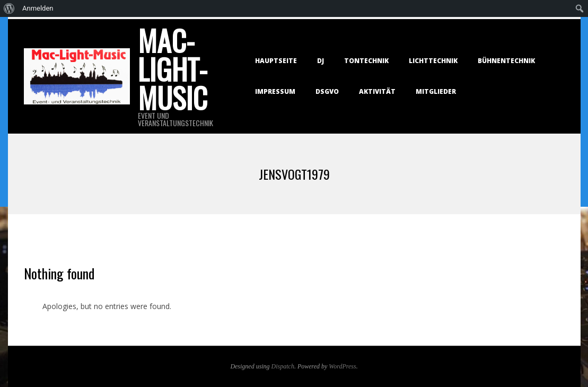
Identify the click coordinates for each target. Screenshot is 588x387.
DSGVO (327, 91)
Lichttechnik (433, 61)
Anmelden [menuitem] (38, 8)
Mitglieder (436, 91)
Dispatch (283, 366)
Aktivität (377, 91)
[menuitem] (9, 8)
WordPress (342, 366)
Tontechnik (366, 61)
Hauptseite (276, 61)
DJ (321, 61)
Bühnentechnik (506, 61)
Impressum (275, 91)
